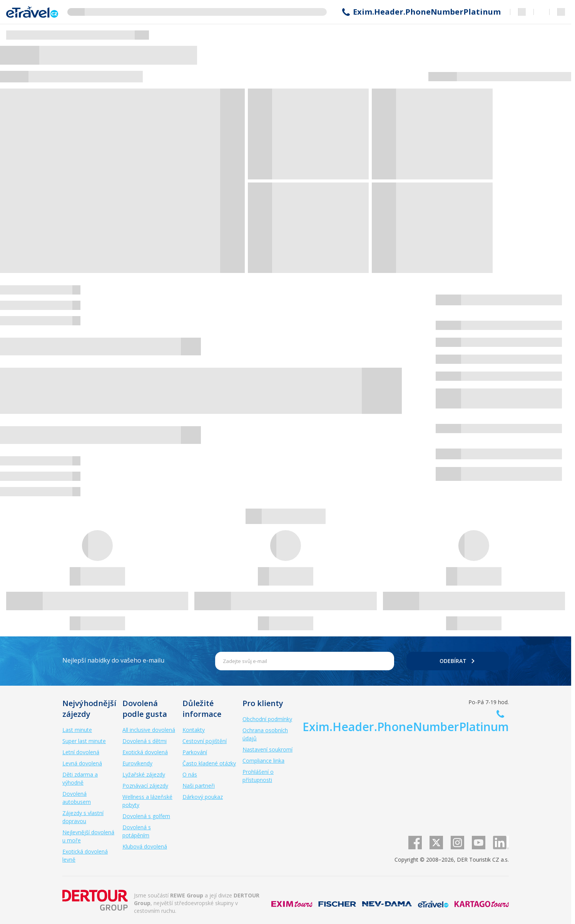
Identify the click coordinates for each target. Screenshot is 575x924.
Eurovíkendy (137, 763)
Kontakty (194, 730)
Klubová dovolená (145, 846)
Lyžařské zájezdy (144, 774)
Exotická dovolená (145, 752)
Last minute (77, 730)
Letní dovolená (81, 752)
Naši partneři (199, 786)
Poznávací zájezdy (145, 786)
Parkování (195, 752)
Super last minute (84, 741)
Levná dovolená (82, 763)
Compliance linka (263, 761)
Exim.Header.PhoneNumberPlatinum (427, 12)
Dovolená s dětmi (145, 741)
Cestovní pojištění (205, 741)
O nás (190, 774)
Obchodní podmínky (267, 719)
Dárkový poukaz (203, 797)
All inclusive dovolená (149, 730)
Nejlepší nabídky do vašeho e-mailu (113, 660)
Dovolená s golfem (146, 816)
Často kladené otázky (209, 763)
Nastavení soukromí (267, 749)
